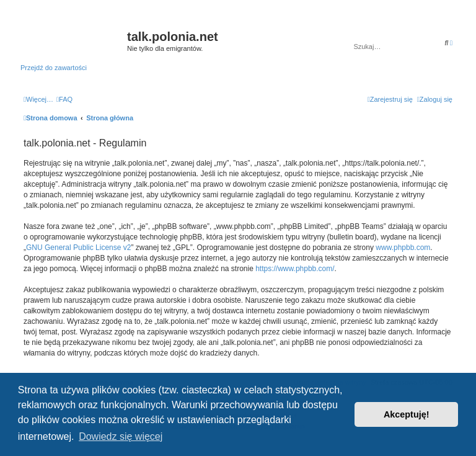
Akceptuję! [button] (407, 414)
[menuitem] (64, 99)
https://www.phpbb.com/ (295, 269)
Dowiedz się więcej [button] (121, 436)
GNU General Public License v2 (78, 248)
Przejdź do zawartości (54, 68)
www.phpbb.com (403, 248)
